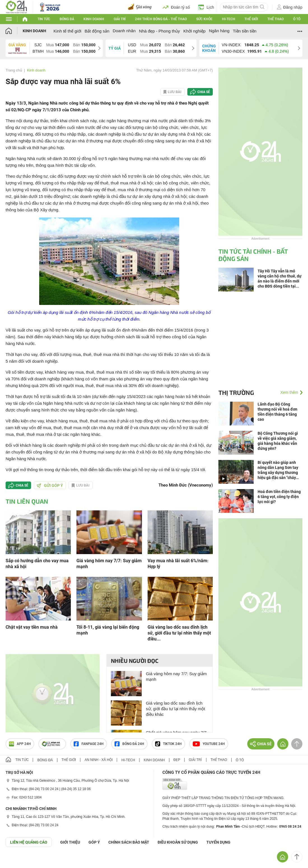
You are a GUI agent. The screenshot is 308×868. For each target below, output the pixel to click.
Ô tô (297, 19)
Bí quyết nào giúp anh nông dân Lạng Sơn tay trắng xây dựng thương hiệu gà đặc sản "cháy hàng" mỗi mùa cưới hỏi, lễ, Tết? (279, 470)
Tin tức (44, 19)
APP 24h (20, 744)
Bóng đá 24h (129, 744)
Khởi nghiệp (195, 31)
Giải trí (120, 19)
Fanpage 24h (89, 744)
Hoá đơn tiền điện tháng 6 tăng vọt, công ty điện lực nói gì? (279, 497)
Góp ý (94, 842)
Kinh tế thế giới (67, 31)
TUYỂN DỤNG (218, 842)
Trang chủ (14, 70)
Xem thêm (289, 392)
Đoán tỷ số (176, 7)
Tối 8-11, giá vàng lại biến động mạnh (108, 630)
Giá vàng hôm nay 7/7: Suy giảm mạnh (109, 564)
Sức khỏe (204, 19)
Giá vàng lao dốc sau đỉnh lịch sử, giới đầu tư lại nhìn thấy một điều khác (175, 709)
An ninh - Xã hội (99, 760)
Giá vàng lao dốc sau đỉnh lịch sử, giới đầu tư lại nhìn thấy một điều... (179, 633)
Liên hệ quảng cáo (29, 842)
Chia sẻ (204, 92)
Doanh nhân (124, 31)
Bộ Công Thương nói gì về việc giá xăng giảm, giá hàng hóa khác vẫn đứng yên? (278, 441)
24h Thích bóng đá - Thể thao (161, 19)
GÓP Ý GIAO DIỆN (17, 861)
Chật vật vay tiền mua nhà (32, 627)
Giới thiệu (70, 842)
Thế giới (251, 19)
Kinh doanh (94, 19)
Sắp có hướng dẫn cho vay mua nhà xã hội (37, 564)
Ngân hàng (219, 31)
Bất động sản (97, 31)
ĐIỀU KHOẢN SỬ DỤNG (178, 842)
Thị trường (236, 392)
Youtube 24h (209, 744)
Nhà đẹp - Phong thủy (159, 31)
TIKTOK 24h (168, 744)
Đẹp (177, 760)
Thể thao (276, 19)
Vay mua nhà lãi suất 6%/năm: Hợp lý (178, 564)
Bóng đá (67, 19)
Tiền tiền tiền (245, 31)
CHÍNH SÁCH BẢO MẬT (129, 842)
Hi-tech (229, 19)
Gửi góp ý (50, 485)
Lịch (206, 7)
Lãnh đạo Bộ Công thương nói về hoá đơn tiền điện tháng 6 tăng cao (277, 412)
